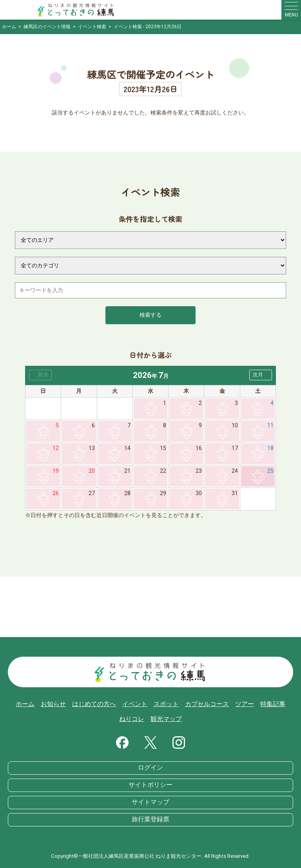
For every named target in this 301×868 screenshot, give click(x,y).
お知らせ (53, 704)
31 (235, 493)
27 (92, 493)
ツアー (245, 704)
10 (235, 426)
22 (163, 471)
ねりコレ (132, 719)
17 (235, 448)
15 (163, 448)
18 (270, 448)
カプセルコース (207, 704)
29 (163, 493)
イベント (135, 704)
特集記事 (273, 704)
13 (92, 448)
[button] (261, 375)
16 (199, 448)
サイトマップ (150, 802)
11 (270, 426)
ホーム (25, 704)
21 (127, 471)
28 (127, 493)
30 (199, 493)
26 (56, 493)
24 (235, 471)
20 (92, 471)
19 (56, 471)
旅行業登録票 (150, 819)
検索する (150, 315)
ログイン (150, 768)
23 (199, 471)
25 (270, 471)
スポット (166, 704)
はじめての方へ (94, 704)
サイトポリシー (150, 785)
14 (127, 448)
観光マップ (166, 719)
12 (56, 448)
